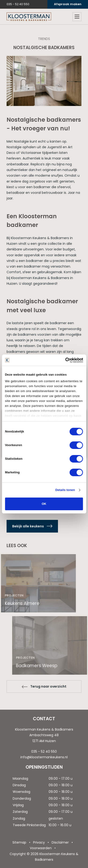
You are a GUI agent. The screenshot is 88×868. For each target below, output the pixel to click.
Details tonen (65, 490)
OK (44, 504)
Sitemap (19, 842)
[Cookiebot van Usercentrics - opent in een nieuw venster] (63, 360)
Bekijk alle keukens (28, 526)
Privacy (39, 842)
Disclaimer (60, 842)
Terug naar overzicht (48, 686)
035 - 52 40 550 (18, 4)
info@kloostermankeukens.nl (44, 757)
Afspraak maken (68, 4)
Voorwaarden (41, 848)
